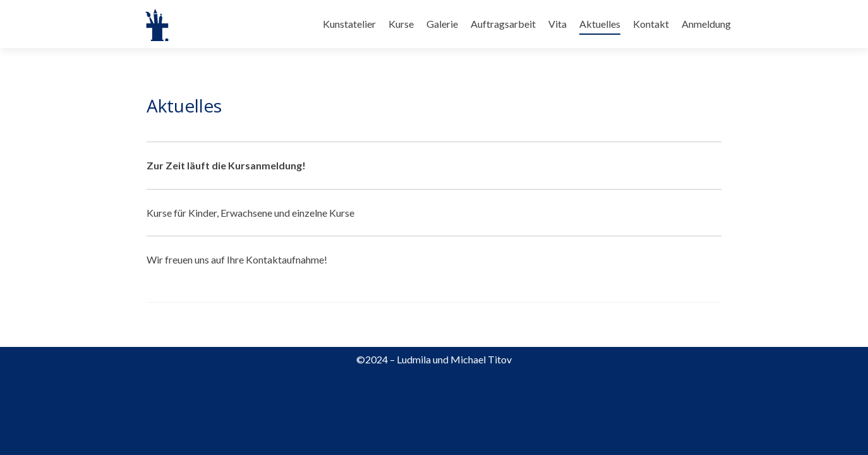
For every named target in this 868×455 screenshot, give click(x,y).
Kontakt (651, 24)
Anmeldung (706, 24)
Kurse (401, 24)
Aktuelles (600, 24)
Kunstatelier (349, 24)
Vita (558, 24)
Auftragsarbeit (503, 24)
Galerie (442, 24)
